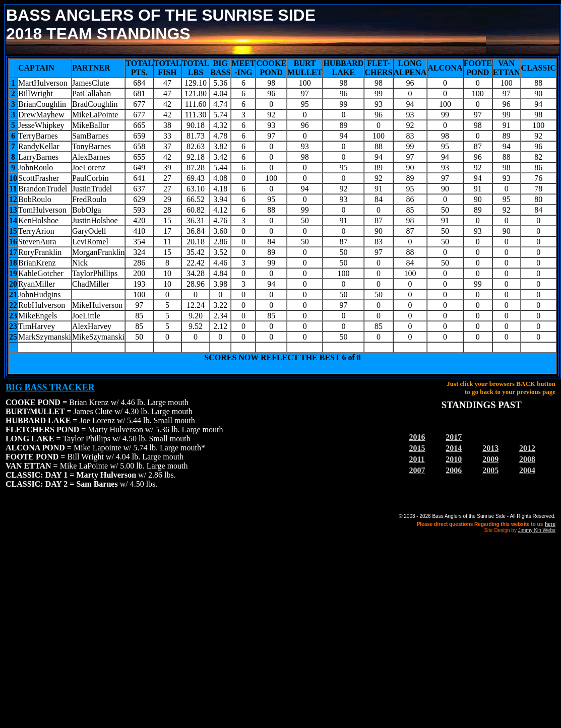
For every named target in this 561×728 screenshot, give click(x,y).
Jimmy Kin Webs (537, 530)
